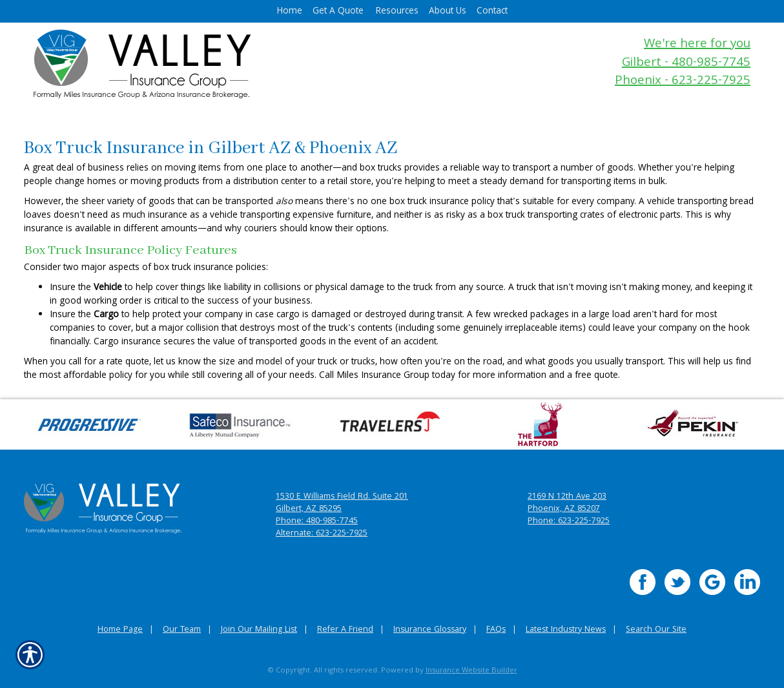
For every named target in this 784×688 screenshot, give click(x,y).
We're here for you (697, 45)
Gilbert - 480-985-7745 (686, 64)
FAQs (496, 630)
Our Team (182, 630)
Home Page (120, 630)
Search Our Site (656, 630)
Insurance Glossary (430, 630)
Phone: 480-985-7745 (317, 522)
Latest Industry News (566, 630)
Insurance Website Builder (471, 671)
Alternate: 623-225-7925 (322, 534)
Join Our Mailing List (259, 630)
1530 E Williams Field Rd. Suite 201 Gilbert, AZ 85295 (342, 503)
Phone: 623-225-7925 (569, 522)
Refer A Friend (345, 630)
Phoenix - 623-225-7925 (683, 82)
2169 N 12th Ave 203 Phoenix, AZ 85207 (567, 503)
